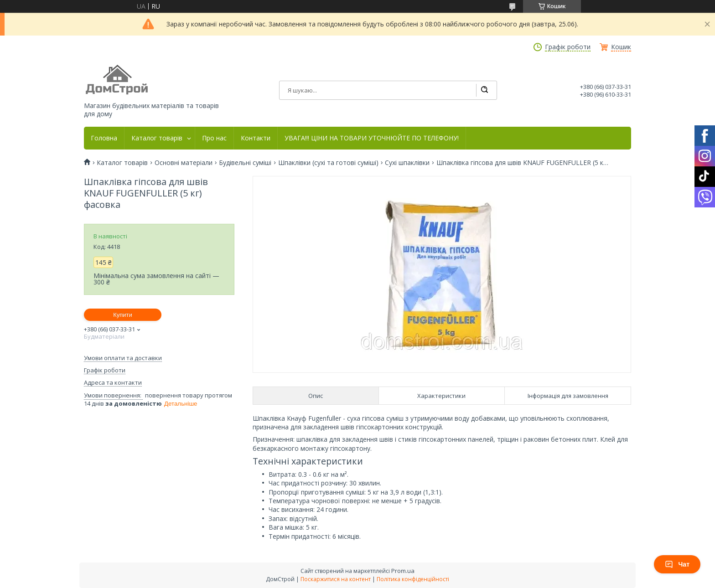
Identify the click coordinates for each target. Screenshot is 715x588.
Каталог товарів (157, 138)
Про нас (214, 138)
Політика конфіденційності (413, 579)
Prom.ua (403, 571)
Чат (677, 564)
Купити (123, 315)
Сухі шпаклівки (407, 163)
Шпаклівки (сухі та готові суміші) (328, 163)
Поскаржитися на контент (336, 579)
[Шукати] (484, 90)
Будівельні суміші (245, 163)
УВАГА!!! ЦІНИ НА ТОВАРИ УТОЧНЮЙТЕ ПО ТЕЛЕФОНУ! (372, 138)
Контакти (256, 138)
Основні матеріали (184, 163)
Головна (104, 138)
